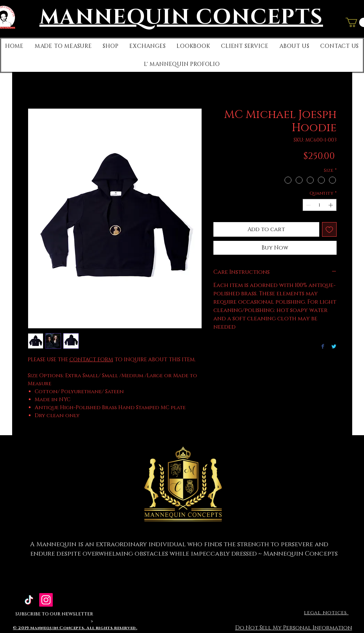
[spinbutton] (319, 205)
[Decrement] (308, 205)
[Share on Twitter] (334, 347)
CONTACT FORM (91, 360)
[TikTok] (29, 600)
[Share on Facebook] (323, 347)
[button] (63, 46)
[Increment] (331, 205)
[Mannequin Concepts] (46, 600)
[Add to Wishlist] (329, 229)
